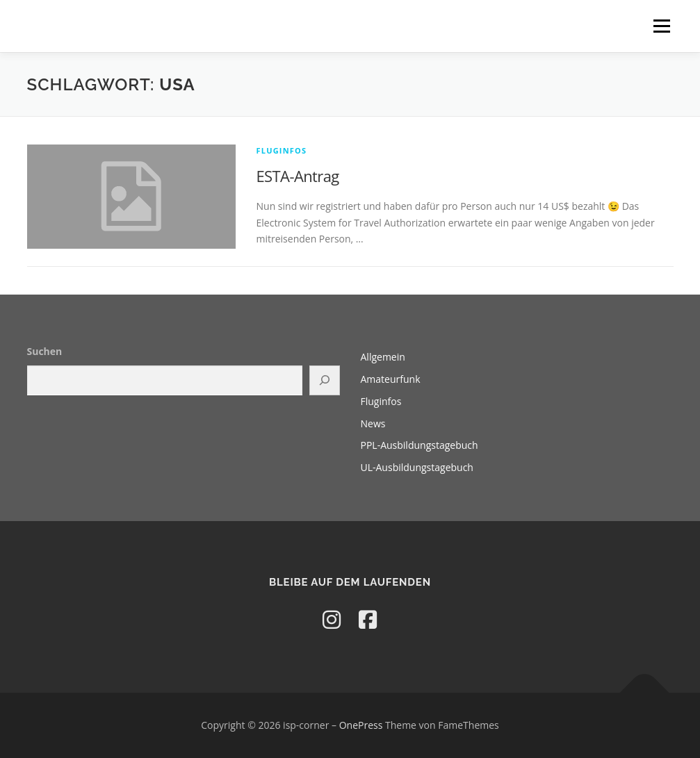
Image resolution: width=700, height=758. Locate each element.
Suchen (45, 351)
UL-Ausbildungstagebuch (417, 467)
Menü (661, 26)
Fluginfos (282, 150)
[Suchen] (325, 380)
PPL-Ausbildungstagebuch (420, 445)
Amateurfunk (391, 379)
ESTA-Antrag (298, 176)
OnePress (361, 725)
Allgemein (383, 357)
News (373, 423)
